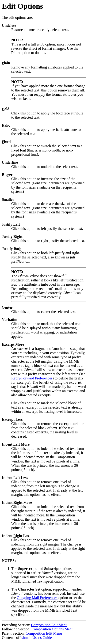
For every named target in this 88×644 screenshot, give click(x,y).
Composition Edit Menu (49, 625)
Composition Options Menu (52, 629)
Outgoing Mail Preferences (37, 598)
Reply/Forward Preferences (32, 378)
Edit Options (22, 6)
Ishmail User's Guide (36, 638)
